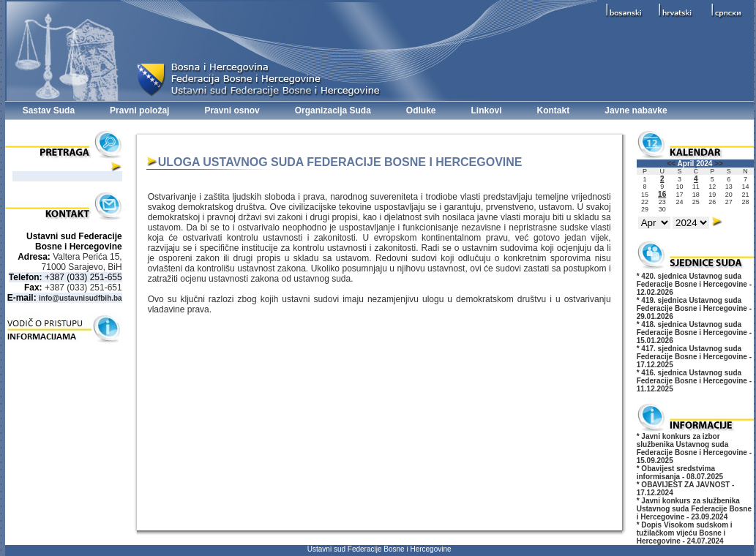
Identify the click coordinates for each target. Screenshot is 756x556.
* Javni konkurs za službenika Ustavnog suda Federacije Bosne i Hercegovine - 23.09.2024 (694, 509)
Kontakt (554, 110)
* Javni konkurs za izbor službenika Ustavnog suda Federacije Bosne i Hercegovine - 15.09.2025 (694, 448)
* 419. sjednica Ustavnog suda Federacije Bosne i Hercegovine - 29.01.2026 (694, 308)
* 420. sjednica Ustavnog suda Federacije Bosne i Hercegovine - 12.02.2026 (694, 284)
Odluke (421, 110)
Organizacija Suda (333, 110)
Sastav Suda (49, 110)
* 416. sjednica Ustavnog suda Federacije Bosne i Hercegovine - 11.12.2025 (694, 381)
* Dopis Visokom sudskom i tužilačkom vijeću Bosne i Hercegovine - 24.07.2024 (685, 533)
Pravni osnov (232, 110)
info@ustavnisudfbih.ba (81, 298)
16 (662, 194)
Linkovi (487, 110)
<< (672, 164)
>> (719, 164)
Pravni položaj (139, 110)
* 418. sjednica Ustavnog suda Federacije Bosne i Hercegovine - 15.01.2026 (694, 333)
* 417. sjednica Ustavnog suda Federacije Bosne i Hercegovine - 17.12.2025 (694, 357)
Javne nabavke (636, 110)
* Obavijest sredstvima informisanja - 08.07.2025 (680, 473)
